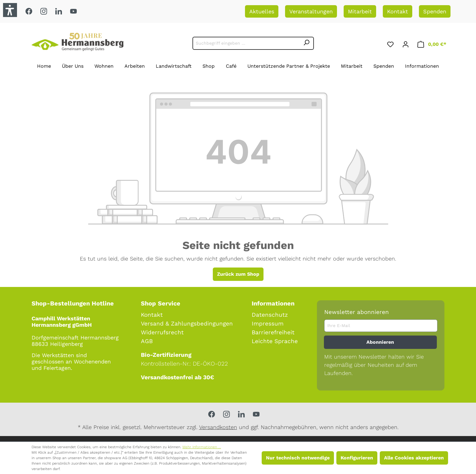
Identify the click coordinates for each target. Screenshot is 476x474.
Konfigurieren (357, 458)
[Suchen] (307, 43)
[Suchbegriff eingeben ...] (246, 43)
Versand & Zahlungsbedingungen (187, 324)
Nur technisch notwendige (298, 458)
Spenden (435, 11)
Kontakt (398, 11)
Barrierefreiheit (273, 332)
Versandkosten (218, 427)
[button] (10, 10)
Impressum (268, 324)
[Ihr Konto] (406, 43)
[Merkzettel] (390, 43)
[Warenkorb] (432, 43)
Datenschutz (270, 315)
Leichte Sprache (275, 341)
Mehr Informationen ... (202, 447)
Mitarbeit (360, 11)
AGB (147, 341)
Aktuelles (262, 11)
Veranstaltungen (311, 11)
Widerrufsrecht (162, 332)
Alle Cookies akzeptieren (414, 458)
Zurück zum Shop (238, 274)
